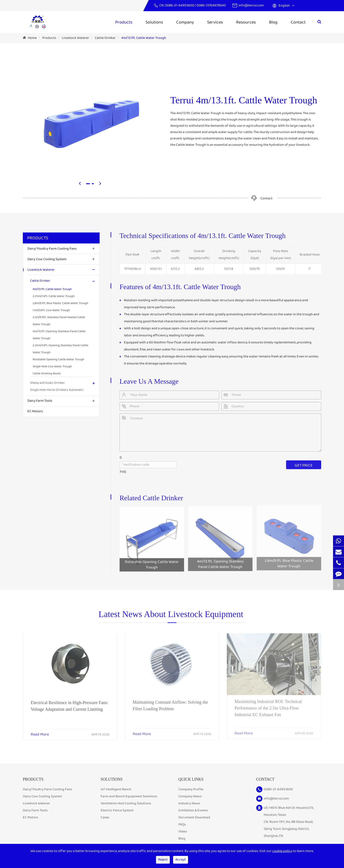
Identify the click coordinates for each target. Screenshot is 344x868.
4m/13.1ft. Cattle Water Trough (144, 38)
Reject (163, 860)
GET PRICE (304, 463)
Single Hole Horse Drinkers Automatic (57, 390)
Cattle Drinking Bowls (47, 373)
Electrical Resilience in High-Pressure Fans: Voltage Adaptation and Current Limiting (69, 703)
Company (185, 22)
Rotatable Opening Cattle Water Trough (58, 359)
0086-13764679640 (211, 5)
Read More (40, 732)
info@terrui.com (251, 5)
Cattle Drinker (105, 38)
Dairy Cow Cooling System (47, 259)
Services (215, 22)
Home (32, 38)
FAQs (182, 824)
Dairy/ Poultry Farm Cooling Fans (52, 249)
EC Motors (35, 411)
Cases (105, 817)
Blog (273, 22)
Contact (298, 22)
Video (183, 831)
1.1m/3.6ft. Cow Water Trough (51, 310)
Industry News (189, 803)
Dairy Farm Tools (40, 401)
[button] (80, 184)
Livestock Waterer (75, 38)
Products (124, 22)
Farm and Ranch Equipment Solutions (129, 796)
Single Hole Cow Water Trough (52, 366)
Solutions (154, 22)
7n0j (123, 470)
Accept (181, 860)
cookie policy (282, 851)
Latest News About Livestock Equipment (171, 616)
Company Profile (191, 789)
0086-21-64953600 (180, 5)
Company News (190, 796)
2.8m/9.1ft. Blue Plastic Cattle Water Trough (60, 303)
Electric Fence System (117, 810)
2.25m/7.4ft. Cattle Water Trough (54, 296)
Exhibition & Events (193, 810)
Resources (246, 22)
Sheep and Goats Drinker (47, 383)
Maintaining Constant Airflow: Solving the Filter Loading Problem (170, 702)
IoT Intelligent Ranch (116, 789)
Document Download (194, 817)
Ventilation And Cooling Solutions (126, 803)
